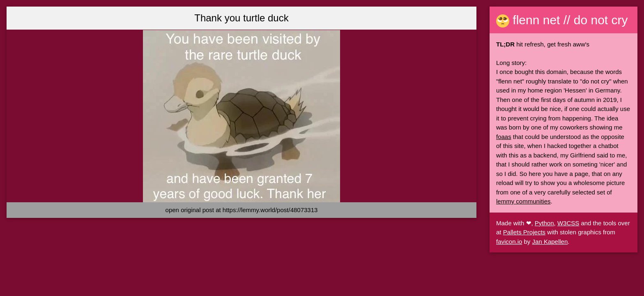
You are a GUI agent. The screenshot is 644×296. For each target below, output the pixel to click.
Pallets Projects (524, 232)
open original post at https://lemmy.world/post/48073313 (242, 210)
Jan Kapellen (550, 242)
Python (544, 223)
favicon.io (509, 242)
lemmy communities (523, 201)
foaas (504, 137)
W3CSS (568, 223)
